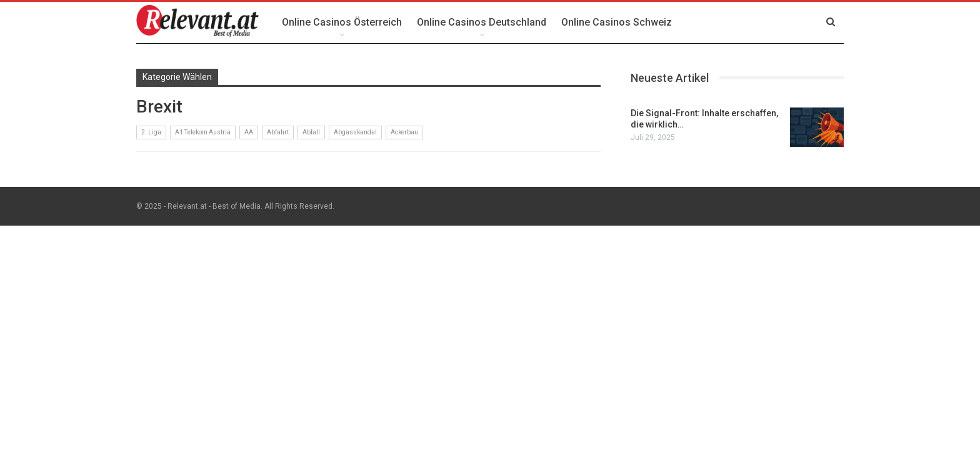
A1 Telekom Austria (203, 132)
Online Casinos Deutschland (482, 22)
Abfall (311, 132)
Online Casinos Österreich (342, 22)
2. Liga (151, 132)
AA (249, 132)
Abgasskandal (355, 132)
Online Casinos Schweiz (617, 22)
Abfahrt (278, 132)
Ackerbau (404, 132)
